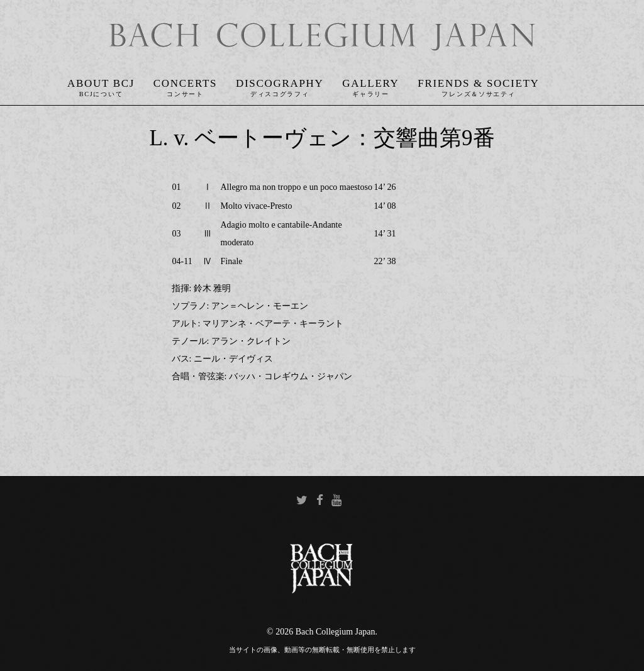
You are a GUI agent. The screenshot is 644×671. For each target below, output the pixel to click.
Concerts (185, 83)
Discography (280, 83)
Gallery (370, 83)
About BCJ (101, 83)
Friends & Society (478, 83)
